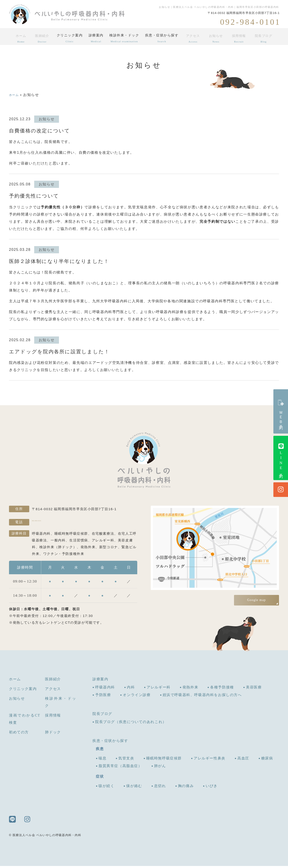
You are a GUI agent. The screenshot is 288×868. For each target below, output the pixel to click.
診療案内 (96, 38)
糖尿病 (267, 760)
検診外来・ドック (126, 38)
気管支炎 (126, 760)
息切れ (160, 788)
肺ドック (53, 734)
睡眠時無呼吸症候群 (164, 760)
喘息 (102, 760)
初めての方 (19, 734)
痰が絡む (134, 788)
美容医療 (254, 689)
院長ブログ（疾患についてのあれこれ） (131, 724)
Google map (257, 600)
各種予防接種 (222, 689)
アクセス (196, 38)
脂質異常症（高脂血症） (120, 768)
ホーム (20, 38)
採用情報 (241, 38)
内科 (131, 689)
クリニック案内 (68, 38)
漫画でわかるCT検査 (25, 721)
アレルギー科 (159, 689)
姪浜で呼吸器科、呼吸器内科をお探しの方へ (202, 697)
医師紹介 (40, 38)
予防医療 (103, 697)
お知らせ (218, 38)
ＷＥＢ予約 (281, 411)
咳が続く (106, 788)
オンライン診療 (137, 697)
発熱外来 (190, 689)
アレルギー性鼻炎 (210, 760)
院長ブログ (264, 38)
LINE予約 (281, 458)
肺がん (160, 768)
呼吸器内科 (105, 689)
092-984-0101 (61, 523)
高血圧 (243, 760)
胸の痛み (186, 788)
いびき (212, 788)
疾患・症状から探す (164, 38)
